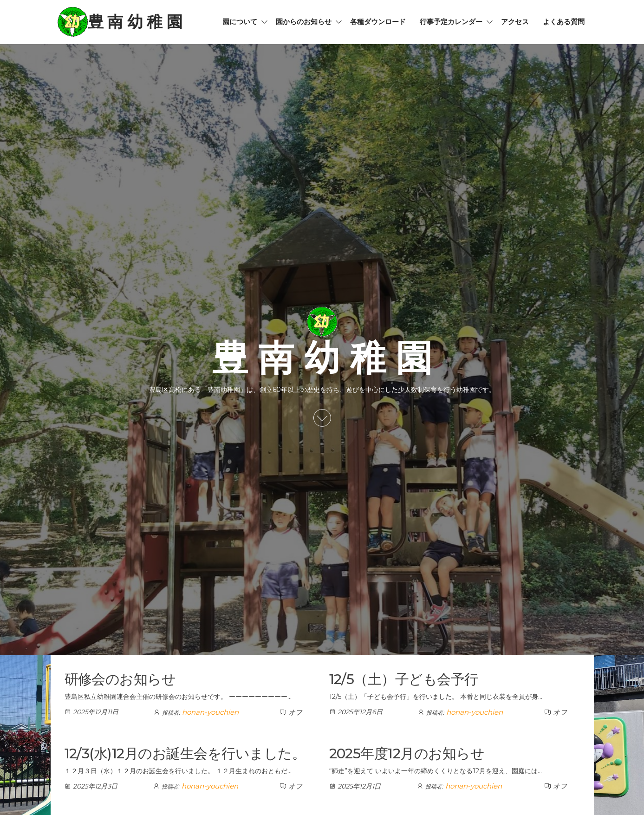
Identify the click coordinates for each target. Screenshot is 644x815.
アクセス (515, 22)
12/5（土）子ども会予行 (404, 679)
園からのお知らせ (304, 22)
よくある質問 (564, 22)
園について (240, 22)
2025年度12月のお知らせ (407, 753)
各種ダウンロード (378, 22)
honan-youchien (210, 712)
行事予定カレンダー (451, 22)
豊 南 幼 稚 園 (135, 22)
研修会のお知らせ (120, 679)
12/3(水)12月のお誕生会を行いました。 (185, 753)
